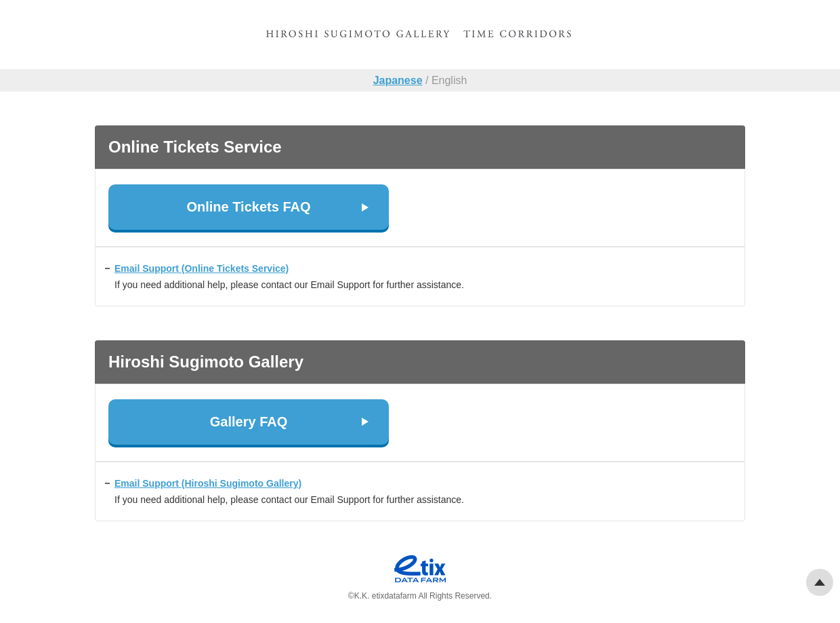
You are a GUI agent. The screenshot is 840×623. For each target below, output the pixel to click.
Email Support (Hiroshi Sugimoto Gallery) (208, 483)
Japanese (398, 80)
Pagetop (820, 582)
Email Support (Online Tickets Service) (202, 268)
